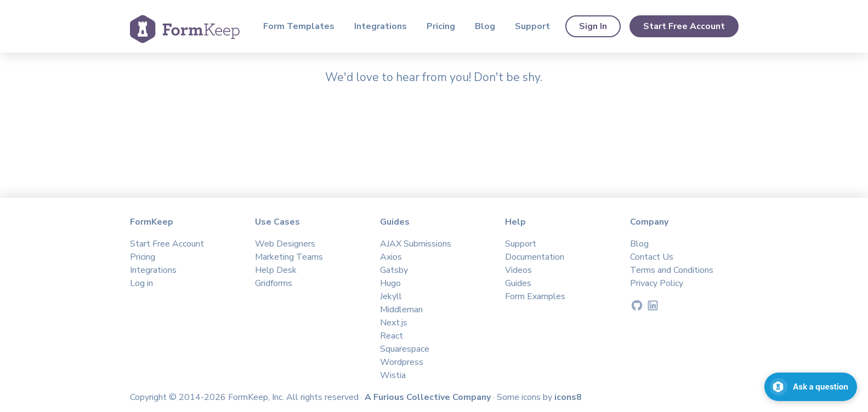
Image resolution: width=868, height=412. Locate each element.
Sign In (593, 26)
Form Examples (535, 296)
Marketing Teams (289, 257)
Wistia (393, 375)
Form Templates (299, 26)
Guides (518, 283)
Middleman (401, 310)
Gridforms (274, 283)
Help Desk (276, 270)
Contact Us (652, 257)
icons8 (568, 397)
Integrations (381, 26)
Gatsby (394, 270)
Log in (141, 283)
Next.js (394, 323)
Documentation (535, 257)
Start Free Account (684, 26)
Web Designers (285, 244)
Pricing (441, 26)
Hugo (390, 283)
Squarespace (405, 349)
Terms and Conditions (672, 270)
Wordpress (402, 362)
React (392, 336)
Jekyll (391, 296)
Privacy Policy (657, 283)
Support (532, 26)
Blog (485, 26)
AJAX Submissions (416, 244)
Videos (518, 270)
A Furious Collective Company (429, 397)
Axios (391, 257)
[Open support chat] (811, 387)
